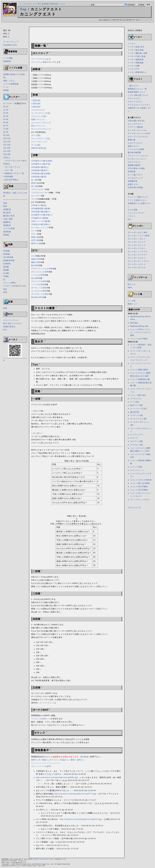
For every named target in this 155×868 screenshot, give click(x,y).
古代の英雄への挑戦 (136, 168)
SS (83, 477)
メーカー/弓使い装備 (137, 56)
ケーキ (34, 231)
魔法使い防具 (9, 216)
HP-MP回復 (8, 257)
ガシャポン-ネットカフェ (139, 261)
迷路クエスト (133, 146)
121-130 (7, 145)
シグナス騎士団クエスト (138, 95)
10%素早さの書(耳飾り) (42, 215)
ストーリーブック (11, 320)
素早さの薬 (36, 244)
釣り (130, 219)
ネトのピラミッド (135, 178)
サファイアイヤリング (41, 129)
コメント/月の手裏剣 (139, 490)
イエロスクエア (38, 110)
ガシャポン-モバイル (137, 267)
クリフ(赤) (135, 402)
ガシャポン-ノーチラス (138, 252)
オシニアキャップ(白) (41, 139)
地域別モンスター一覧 (15, 173)
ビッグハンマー (137, 435)
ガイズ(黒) (36, 135)
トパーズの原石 (38, 285)
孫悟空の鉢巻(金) (39, 148)
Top (23, 9)
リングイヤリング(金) (41, 113)
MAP (130, 288)
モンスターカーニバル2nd (139, 133)
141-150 (7, 151)
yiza (24, 862)
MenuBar (134, 323)
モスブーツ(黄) (137, 441)
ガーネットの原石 (39, 288)
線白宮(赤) (135, 412)
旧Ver (23, 103)
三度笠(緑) (36, 104)
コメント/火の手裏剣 (139, 339)
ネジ (33, 256)
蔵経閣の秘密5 (134, 165)
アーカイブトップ (11, 42)
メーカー (132, 44)
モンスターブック (13, 167)
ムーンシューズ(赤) (138, 409)
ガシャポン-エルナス (137, 258)
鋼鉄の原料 (36, 262)
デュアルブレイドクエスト (139, 105)
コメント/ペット (137, 470)
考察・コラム (9, 81)
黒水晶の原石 (37, 297)
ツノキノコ (36, 719)
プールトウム (136, 399)
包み (5, 289)
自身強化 (7, 264)
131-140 (7, 148)
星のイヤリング (38, 126)
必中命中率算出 (12, 180)
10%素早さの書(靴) (40, 218)
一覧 (38, 4)
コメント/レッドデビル (140, 500)
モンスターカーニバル (137, 130)
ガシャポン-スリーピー (138, 255)
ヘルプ (62, 4)
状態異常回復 (9, 260)
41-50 (6, 119)
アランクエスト (134, 98)
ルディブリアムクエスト (138, 137)
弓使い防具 (8, 219)
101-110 (7, 138)
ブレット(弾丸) (10, 283)
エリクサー (36, 196)
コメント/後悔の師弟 (139, 370)
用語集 (6, 90)
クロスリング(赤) (39, 116)
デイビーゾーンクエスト (138, 156)
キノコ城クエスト (135, 175)
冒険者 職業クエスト (137, 92)
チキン (34, 234)
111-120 (7, 142)
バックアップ (147, 20)
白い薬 (34, 180)
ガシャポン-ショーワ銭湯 (139, 236)
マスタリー (8, 286)
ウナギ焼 (35, 199)
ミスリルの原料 (38, 275)
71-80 (6, 129)
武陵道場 (132, 172)
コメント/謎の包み (138, 395)
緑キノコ (47, 719)
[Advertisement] (77, 25)
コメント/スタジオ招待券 (141, 480)
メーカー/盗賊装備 (136, 60)
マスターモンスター (14, 161)
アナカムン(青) (137, 445)
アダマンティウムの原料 (42, 269)
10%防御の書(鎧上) (40, 167)
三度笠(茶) (36, 107)
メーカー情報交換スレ (137, 72)
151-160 (7, 154)
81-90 (6, 132)
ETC (5, 330)
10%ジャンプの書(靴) (41, 221)
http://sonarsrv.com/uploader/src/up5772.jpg (75, 794)
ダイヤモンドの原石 (40, 294)
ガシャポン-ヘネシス (137, 239)
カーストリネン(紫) (138, 419)
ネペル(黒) (36, 145)
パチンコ (132, 216)
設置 (5, 308)
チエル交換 (133, 210)
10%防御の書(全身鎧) (41, 174)
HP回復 (6, 251)
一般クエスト (133, 86)
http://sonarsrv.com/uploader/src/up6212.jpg (81, 819)
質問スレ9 (36, 760)
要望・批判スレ (78, 760)
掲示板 (83, 757)
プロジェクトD (134, 508)
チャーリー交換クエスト (138, 197)
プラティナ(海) (137, 415)
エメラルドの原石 (39, 291)
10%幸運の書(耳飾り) (41, 212)
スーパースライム (39, 59)
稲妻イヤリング (38, 119)
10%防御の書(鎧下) (40, 170)
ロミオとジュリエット (137, 159)
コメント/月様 (136, 467)
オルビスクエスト (135, 143)
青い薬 (34, 186)
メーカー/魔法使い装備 (138, 53)
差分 (138, 20)
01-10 (6, 107)
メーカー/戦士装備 (136, 50)
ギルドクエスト (134, 162)
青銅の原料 (36, 259)
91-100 (6, 135)
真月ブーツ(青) (137, 405)
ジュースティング (39, 142)
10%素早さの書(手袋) (41, 164)
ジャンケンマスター (136, 213)
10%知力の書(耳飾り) (41, 224)
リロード (31, 4)
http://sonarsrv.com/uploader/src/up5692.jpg (57, 777)
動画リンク (133, 304)
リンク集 (132, 301)
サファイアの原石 (39, 281)
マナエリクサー (38, 189)
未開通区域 (133, 181)
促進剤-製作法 (9, 327)
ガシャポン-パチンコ (137, 264)
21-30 (6, 113)
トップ (23, 4)
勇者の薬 (35, 237)
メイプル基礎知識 (11, 84)
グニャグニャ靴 (38, 62)
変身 (5, 292)
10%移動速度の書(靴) (41, 209)
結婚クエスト (133, 184)
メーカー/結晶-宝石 (136, 47)
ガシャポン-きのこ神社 (138, 232)
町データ (132, 284)
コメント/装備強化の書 (140, 379)
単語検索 (45, 4)
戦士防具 (7, 213)
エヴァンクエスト (135, 102)
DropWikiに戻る (10, 45)
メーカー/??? (133, 69)
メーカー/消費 (134, 66)
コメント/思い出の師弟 (140, 483)
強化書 (6, 267)
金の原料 (35, 278)
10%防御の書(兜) (39, 177)
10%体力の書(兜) (39, 205)
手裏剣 (6, 276)
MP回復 (7, 254)
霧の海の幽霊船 (134, 152)
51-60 (6, 123)
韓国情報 (7, 61)
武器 (5, 203)
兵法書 (6, 273)
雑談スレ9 (47, 760)
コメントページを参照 (41, 766)
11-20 (6, 110)
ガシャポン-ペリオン (137, 248)
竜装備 (6, 235)
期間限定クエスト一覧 (137, 89)
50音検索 (9, 177)
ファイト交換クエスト (137, 200)
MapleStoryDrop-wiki (139, 326)
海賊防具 (7, 225)
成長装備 (7, 232)
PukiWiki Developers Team (43, 859)
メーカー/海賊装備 (136, 63)
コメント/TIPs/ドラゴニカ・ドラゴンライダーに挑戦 (141, 332)
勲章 (5, 206)
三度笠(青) (36, 100)
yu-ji (25, 861)
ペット (6, 87)
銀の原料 (35, 265)
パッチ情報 (8, 58)
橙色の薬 (35, 183)
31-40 (6, 116)
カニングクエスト (135, 124)
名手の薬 (35, 240)
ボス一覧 (9, 170)
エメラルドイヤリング (41, 123)
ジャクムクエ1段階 (136, 149)
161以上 (7, 157)
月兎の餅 (132, 121)
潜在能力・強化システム (14, 193)
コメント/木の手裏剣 (139, 487)
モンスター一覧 (10, 103)
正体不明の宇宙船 (135, 187)
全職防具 (7, 209)
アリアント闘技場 (135, 127)
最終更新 (54, 4)
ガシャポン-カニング (137, 245)
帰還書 (6, 270)
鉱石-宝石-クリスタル (12, 323)
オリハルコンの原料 (40, 272)
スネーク (134, 438)
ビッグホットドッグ (40, 228)
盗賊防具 (7, 222)
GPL (65, 859)
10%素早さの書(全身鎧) (42, 161)
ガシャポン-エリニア (137, 242)
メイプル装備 (9, 229)
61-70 (6, 126)
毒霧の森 (132, 140)
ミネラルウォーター (40, 193)
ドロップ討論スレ (61, 760)
